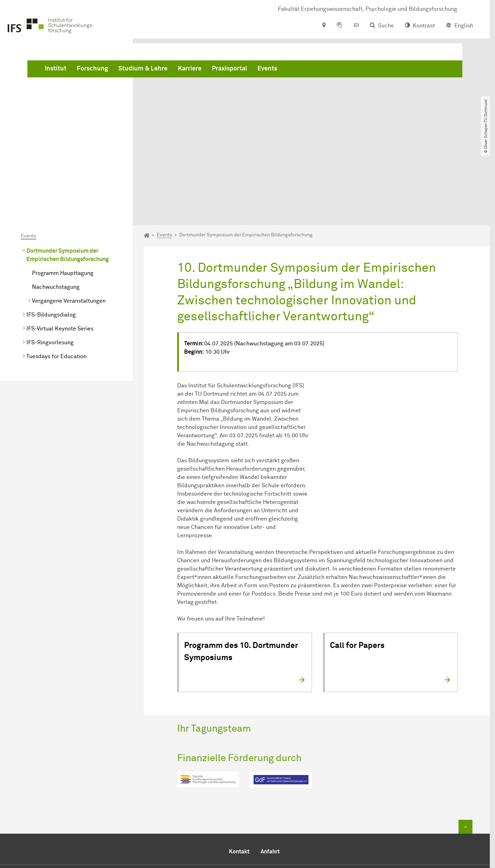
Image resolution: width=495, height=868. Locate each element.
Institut (161, 69)
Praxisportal (335, 69)
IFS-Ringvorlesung (50, 264)
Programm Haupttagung (63, 195)
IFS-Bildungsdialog (51, 237)
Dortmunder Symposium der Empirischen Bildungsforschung (68, 177)
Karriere (295, 69)
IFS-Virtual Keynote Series (60, 251)
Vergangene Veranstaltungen (69, 223)
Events (373, 69)
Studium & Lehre (249, 69)
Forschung (198, 69)
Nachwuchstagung (56, 209)
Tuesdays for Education (56, 278)
